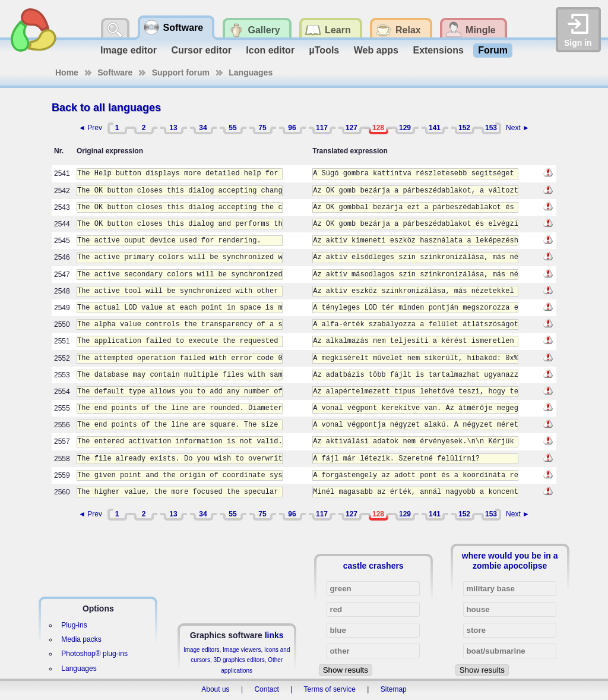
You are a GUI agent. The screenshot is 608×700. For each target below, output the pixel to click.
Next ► (518, 128)
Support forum (181, 72)
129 (405, 128)
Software (115, 72)
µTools (324, 50)
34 (203, 128)
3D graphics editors (239, 660)
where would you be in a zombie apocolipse (510, 560)
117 (322, 128)
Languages (251, 72)
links (274, 635)
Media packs (81, 639)
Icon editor (270, 50)
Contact (266, 689)
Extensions (438, 50)
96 (292, 128)
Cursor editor (202, 50)
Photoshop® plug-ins (94, 654)
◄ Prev (90, 128)
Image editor (129, 50)
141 (435, 128)
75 (262, 128)
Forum (493, 50)
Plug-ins (74, 625)
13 (173, 128)
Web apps (376, 50)
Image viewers (242, 650)
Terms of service (330, 689)
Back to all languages (106, 108)
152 (464, 128)
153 (491, 128)
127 (351, 128)
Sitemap (394, 689)
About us (215, 689)
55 (232, 128)
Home (67, 72)
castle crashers (373, 566)
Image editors (202, 650)
